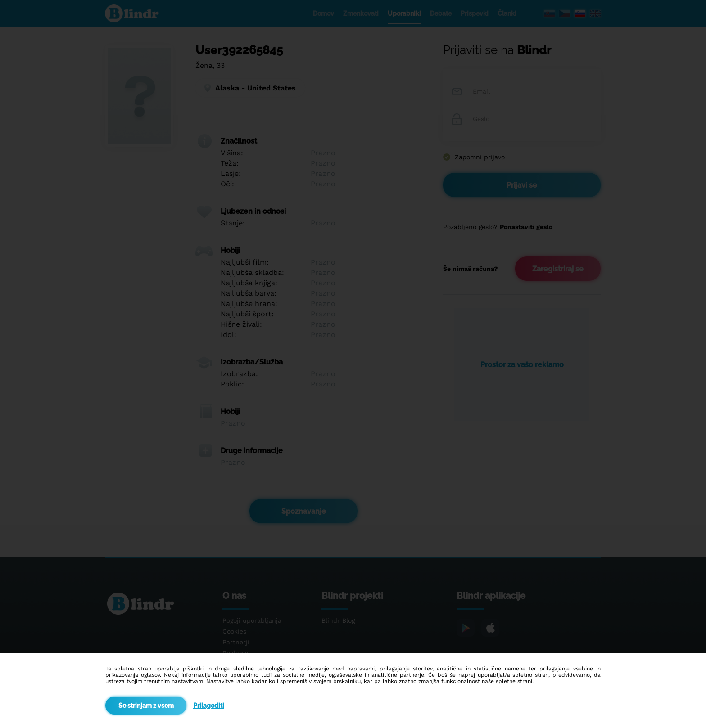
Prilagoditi (209, 706)
